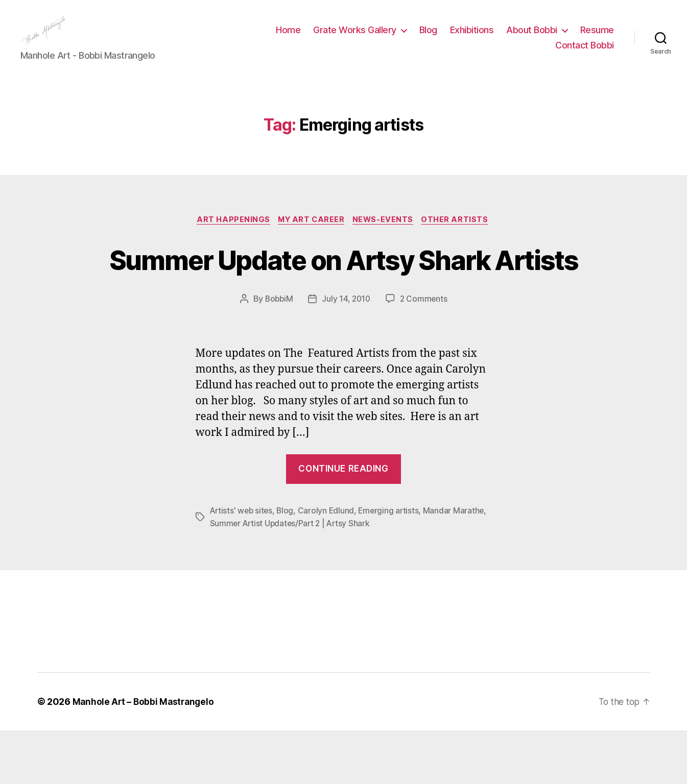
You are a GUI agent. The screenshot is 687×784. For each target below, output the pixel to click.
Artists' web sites (242, 565)
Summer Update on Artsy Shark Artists (344, 293)
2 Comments (425, 353)
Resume (597, 38)
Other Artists (460, 236)
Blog (428, 38)
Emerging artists (393, 565)
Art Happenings (230, 236)
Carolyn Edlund (329, 565)
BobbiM (278, 353)
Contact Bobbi (585, 53)
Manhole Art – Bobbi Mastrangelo (145, 755)
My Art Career (311, 236)
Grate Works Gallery (355, 38)
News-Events (386, 236)
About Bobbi (532, 38)
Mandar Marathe (458, 565)
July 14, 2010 (347, 353)
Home (288, 38)
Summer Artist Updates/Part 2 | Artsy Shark (292, 577)
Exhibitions (472, 38)
